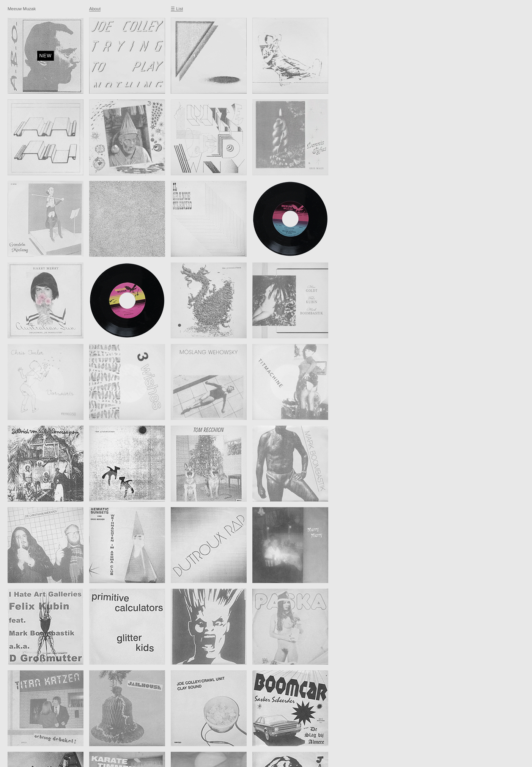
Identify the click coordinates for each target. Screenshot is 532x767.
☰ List (177, 9)
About (95, 9)
